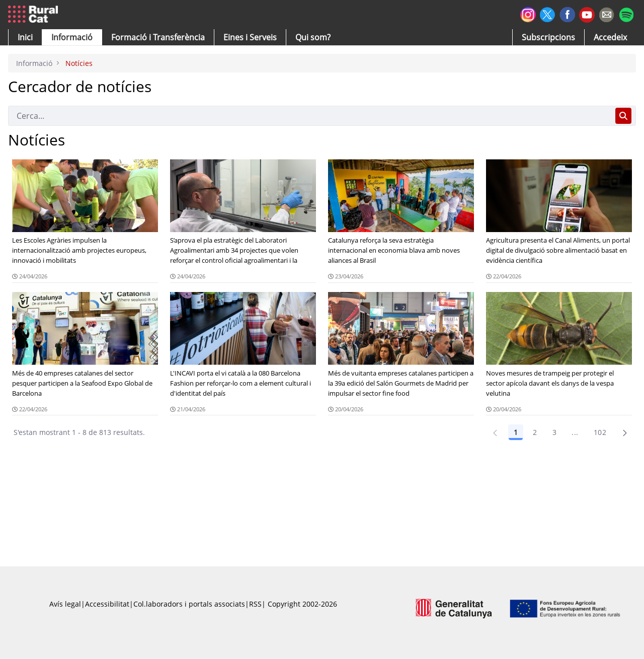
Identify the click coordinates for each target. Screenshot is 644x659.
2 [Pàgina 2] (535, 432)
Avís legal (65, 604)
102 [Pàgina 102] (600, 432)
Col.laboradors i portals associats (189, 604)
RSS (255, 604)
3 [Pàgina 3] (554, 432)
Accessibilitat (107, 604)
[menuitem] (158, 37)
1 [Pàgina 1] (516, 432)
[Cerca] (310, 116)
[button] (25, 37)
